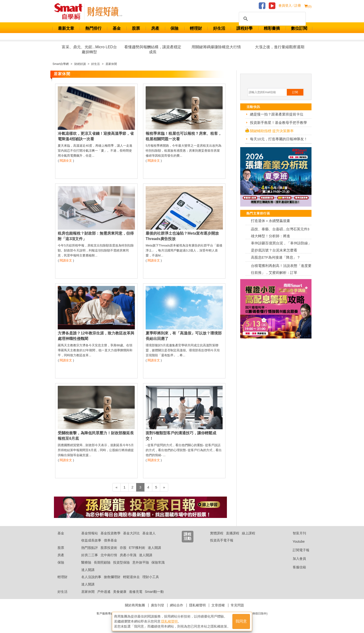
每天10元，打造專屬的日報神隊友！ (279, 139)
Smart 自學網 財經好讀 (105, 12)
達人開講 (154, 548)
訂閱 (295, 92)
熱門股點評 (90, 548)
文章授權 (218, 605)
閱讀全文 (66, 161)
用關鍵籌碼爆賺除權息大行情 (216, 47)
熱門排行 (93, 28)
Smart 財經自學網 (70, 12)
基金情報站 (90, 533)
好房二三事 (90, 555)
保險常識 (158, 562)
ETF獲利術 (137, 548)
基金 (117, 28)
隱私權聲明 (197, 605)
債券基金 (110, 540)
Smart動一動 (154, 592)
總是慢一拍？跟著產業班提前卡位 (277, 114)
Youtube (295, 541)
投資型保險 (121, 562)
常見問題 (237, 605)
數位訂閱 (299, 28)
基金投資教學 (110, 533)
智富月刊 (296, 533)
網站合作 (177, 605)
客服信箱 (296, 567)
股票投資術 (109, 548)
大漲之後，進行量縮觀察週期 (280, 47)
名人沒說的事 (91, 577)
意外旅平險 (141, 562)
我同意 (241, 621)
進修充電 (136, 592)
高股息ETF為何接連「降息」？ (276, 257)
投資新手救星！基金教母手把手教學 (278, 123)
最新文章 (66, 28)
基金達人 (149, 533)
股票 (136, 28)
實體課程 (217, 533)
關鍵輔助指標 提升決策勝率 (272, 131)
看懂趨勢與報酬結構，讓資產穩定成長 (153, 49)
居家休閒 (88, 592)
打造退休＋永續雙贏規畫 (271, 221)
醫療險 (86, 562)
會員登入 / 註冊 (290, 6)
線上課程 (249, 533)
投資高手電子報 (222, 540)
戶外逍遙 (104, 592)
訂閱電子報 (297, 550)
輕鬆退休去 (131, 577)
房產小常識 (128, 555)
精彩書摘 (272, 28)
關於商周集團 (135, 605)
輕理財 (196, 28)
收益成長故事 (91, 540)
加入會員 (296, 559)
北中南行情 (109, 555)
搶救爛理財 (112, 577)
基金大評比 (131, 533)
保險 (174, 28)
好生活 (219, 28)
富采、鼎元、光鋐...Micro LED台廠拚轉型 (89, 49)
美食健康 (120, 592)
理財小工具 (151, 577)
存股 (123, 548)
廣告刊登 (158, 605)
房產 (155, 28)
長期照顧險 (102, 562)
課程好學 (244, 28)
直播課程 (233, 533)
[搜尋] (272, 19)
